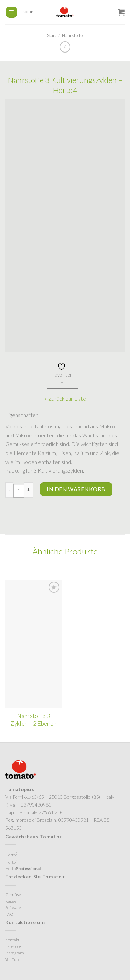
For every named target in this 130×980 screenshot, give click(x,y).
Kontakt (12, 940)
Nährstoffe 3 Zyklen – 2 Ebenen (33, 720)
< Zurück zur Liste (65, 398)
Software (13, 908)
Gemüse (13, 895)
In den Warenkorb (76, 489)
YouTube (13, 959)
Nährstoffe (72, 35)
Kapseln (12, 901)
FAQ (9, 914)
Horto (11, 854)
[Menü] (12, 12)
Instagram (15, 953)
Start (52, 35)
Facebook (14, 946)
